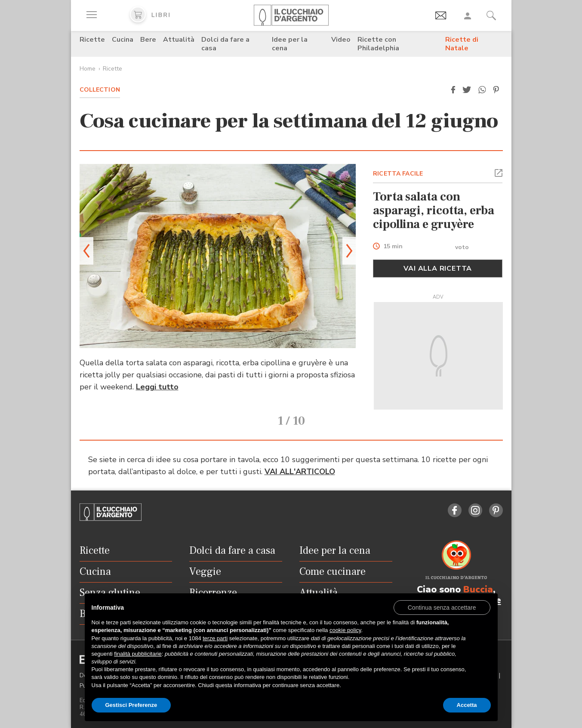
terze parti (215, 638)
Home (88, 69)
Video (341, 40)
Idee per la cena (290, 44)
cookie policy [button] (345, 630)
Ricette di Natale (462, 44)
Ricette (92, 40)
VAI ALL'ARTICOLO (300, 471)
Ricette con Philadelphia (378, 44)
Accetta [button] (467, 705)
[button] (453, 90)
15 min (393, 247)
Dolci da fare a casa (225, 44)
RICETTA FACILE (398, 174)
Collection (100, 90)
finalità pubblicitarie (138, 654)
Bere (148, 40)
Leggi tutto (157, 387)
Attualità (179, 40)
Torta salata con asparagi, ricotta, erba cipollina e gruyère (433, 210)
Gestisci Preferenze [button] (131, 705)
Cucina (123, 40)
